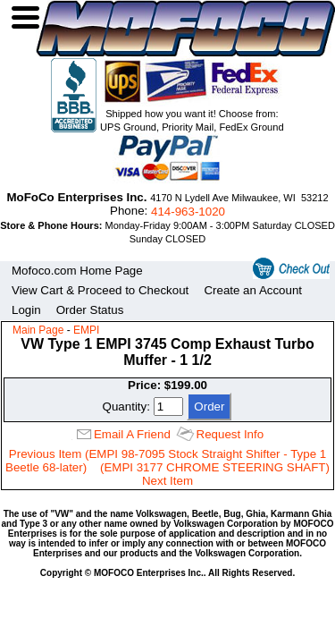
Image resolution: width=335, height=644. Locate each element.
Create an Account (253, 290)
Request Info (230, 434)
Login (26, 310)
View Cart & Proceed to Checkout (100, 290)
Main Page (38, 330)
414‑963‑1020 (188, 212)
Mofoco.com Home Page (77, 271)
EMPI (86, 330)
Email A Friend (132, 434)
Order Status (90, 310)
